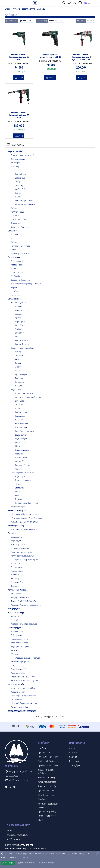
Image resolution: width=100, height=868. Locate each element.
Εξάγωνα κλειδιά (21, 424)
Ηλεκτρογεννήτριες (16, 526)
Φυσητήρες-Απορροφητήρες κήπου (24, 560)
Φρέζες (14, 665)
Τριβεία (14, 288)
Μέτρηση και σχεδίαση (20, 507)
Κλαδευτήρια (16, 579)
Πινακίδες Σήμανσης (47, 816)
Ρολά (17, 495)
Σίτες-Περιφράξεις (46, 795)
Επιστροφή (74, 761)
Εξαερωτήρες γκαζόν (19, 545)
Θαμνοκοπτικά (17, 537)
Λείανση (14, 208)
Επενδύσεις (43, 799)
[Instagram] (10, 787)
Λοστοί (18, 371)
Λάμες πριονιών (21, 322)
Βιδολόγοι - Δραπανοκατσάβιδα (23, 155)
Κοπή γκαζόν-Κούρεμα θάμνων (22, 556)
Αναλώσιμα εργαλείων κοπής (26, 204)
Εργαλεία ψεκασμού (19, 669)
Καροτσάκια (16, 563)
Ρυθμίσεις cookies (26, 863)
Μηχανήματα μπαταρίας (20, 647)
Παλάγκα (14, 250)
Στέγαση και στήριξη (47, 786)
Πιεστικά (14, 620)
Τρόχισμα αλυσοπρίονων (20, 597)
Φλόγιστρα (19, 469)
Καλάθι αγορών (13, 839)
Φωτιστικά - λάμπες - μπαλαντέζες (28, 397)
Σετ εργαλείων (17, 223)
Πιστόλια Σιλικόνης (23, 465)
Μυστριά (18, 386)
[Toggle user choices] (75, 3)
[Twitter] (14, 787)
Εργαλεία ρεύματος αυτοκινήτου (23, 696)
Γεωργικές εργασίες (16, 628)
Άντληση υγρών (14, 609)
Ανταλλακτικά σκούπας (20, 707)
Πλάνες (18, 352)
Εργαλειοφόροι (21, 439)
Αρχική (8, 9)
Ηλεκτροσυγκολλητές (17, 511)
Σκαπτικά (15, 650)
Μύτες (18, 408)
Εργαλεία (16, 9)
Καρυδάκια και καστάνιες (25, 431)
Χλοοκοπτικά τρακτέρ (20, 643)
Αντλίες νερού (17, 616)
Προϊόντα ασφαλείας (47, 811)
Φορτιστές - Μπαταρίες (20, 227)
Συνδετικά (19, 378)
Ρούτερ (18, 193)
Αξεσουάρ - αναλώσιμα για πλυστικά (29, 658)
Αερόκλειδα (16, 276)
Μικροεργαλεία (21, 427)
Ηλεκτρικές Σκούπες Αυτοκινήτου (24, 703)
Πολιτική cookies (46, 863)
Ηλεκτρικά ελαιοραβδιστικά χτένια (24, 681)
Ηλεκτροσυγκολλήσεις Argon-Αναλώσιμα (27, 518)
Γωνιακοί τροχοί (21, 174)
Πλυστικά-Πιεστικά (18, 699)
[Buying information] (80, 3)
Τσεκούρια (15, 586)
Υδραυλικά (19, 454)
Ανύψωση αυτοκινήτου (20, 692)
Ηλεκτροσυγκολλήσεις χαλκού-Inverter (26, 514)
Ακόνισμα (19, 359)
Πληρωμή (73, 757)
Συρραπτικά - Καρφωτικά (20, 280)
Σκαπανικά (15, 575)
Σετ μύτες (19, 405)
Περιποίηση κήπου (15, 533)
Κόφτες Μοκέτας (22, 340)
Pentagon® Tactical (47, 761)
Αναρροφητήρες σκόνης (20, 253)
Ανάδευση (15, 167)
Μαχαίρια (19, 306)
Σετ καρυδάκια (21, 401)
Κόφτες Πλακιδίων (22, 344)
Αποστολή (74, 752)
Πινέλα (18, 492)
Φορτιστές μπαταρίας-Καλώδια (23, 688)
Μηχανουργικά (16, 390)
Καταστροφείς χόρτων (20, 639)
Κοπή (13, 170)
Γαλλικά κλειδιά (21, 458)
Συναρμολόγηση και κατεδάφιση (23, 348)
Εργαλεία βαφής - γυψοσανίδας (23, 473)
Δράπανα (41, 9)
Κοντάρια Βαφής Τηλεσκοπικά (26, 503)
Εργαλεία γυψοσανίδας (24, 480)
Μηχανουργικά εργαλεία (24, 393)
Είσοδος (10, 830)
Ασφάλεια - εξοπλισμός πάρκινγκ (48, 805)
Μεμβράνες (20, 499)
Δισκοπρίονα (20, 178)
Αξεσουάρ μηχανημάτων (20, 662)
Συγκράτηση (20, 333)
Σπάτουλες (19, 488)
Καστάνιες (15, 291)
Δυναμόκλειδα (21, 442)
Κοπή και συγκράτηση (19, 303)
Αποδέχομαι (8, 863)
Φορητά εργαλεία (15, 151)
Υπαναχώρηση (75, 765)
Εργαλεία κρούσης (22, 450)
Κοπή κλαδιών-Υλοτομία (18, 590)
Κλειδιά (18, 446)
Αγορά (20, 78)
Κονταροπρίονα (17, 631)
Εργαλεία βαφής (21, 476)
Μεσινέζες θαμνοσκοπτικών (22, 552)
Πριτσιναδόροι (21, 461)
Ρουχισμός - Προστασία (48, 757)
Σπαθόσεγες (20, 185)
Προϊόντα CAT (44, 752)
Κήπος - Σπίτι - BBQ (46, 778)
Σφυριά (18, 363)
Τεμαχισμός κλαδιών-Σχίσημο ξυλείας (25, 601)
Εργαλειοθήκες (21, 435)
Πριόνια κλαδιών (17, 582)
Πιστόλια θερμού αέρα (20, 219)
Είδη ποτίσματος (18, 567)
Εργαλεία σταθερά (15, 231)
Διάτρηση (15, 235)
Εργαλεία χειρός (14, 299)
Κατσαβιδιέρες (17, 265)
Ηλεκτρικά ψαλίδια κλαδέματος (23, 677)
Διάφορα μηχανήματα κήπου (22, 548)
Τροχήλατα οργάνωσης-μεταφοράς (22, 711)
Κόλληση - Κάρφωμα (19, 212)
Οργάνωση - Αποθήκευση (49, 765)
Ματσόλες (19, 420)
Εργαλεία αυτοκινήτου (17, 684)
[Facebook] (6, 787)
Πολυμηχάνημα (17, 635)
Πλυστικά (15, 654)
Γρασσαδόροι (16, 295)
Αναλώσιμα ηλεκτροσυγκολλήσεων (24, 522)
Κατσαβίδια (20, 325)
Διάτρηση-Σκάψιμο (18, 159)
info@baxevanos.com (18, 780)
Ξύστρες (18, 314)
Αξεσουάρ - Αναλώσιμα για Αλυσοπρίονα (26, 605)
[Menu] (6, 3)
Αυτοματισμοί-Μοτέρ (47, 782)
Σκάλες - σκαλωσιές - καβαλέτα (47, 772)
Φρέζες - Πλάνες (21, 189)
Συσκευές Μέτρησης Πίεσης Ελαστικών (26, 284)
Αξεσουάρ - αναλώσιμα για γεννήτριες (25, 529)
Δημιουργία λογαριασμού (17, 835)
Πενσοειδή (19, 337)
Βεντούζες (15, 216)
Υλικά (40, 820)
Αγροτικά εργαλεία (18, 673)
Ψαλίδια (18, 197)
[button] (64, 3)
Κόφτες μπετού (21, 412)
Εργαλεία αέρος (29, 9)
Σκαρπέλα (19, 356)
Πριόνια (18, 318)
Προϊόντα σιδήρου (46, 791)
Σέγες (18, 182)
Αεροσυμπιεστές (18, 261)
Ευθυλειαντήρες (17, 272)
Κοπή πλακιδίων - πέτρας (21, 246)
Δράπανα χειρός (21, 374)
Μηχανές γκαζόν (17, 541)
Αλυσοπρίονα (16, 594)
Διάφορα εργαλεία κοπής (25, 201)
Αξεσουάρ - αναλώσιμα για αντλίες (24, 624)
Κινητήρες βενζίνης (16, 613)
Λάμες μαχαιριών (22, 310)
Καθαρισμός (16, 163)
